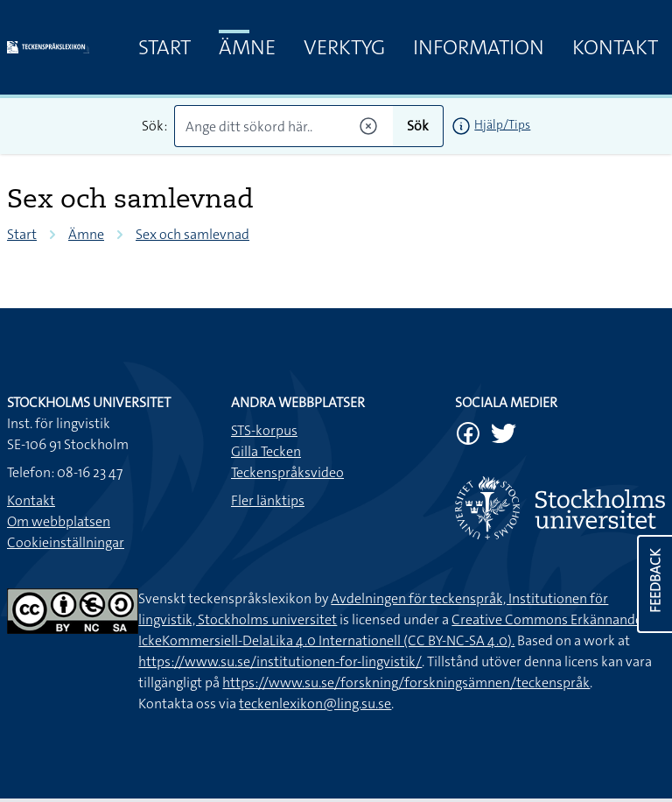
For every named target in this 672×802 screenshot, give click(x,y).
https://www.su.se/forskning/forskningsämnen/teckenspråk (406, 682)
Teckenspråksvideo (287, 472)
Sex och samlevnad (192, 234)
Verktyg (344, 47)
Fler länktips (268, 500)
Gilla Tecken (266, 451)
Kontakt (615, 47)
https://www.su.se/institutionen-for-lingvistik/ (280, 661)
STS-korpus (264, 430)
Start (164, 47)
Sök (418, 126)
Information (479, 47)
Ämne (247, 47)
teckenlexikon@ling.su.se (315, 704)
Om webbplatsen (59, 521)
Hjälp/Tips (502, 124)
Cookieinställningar (66, 542)
